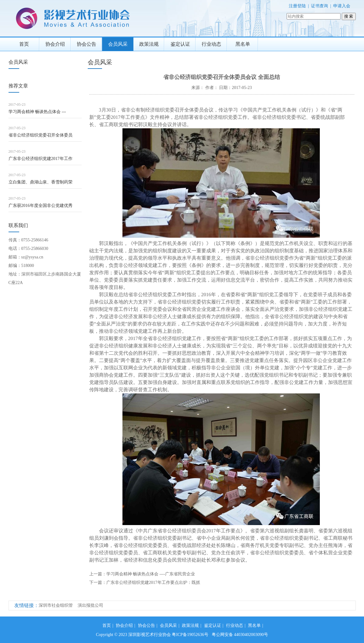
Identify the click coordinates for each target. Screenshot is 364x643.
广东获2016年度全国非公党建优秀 (41, 206)
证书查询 (320, 6)
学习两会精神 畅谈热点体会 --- (37, 112)
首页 (24, 44)
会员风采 (118, 44)
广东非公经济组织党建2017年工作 (41, 159)
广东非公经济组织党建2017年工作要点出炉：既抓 (153, 583)
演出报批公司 (90, 605)
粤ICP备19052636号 (190, 635)
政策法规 (149, 44)
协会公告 (87, 44)
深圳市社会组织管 (56, 605)
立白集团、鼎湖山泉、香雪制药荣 (41, 182)
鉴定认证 (180, 44)
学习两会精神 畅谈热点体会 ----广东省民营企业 (151, 574)
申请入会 (342, 6)
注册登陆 (297, 6)
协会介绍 (55, 44)
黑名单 (243, 44)
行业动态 (211, 44)
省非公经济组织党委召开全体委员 (41, 135)
